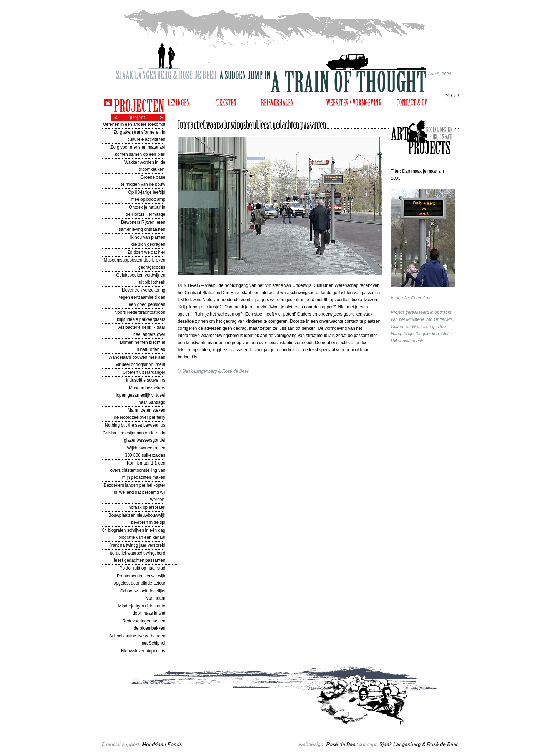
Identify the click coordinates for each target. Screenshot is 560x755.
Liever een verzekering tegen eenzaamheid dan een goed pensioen (142, 297)
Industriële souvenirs (145, 380)
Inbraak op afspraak (146, 507)
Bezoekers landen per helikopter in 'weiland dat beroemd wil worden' (134, 492)
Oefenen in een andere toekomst (134, 124)
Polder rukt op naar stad (142, 568)
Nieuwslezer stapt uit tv (143, 651)
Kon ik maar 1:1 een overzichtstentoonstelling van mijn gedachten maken (137, 470)
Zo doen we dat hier (146, 252)
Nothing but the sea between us (135, 425)
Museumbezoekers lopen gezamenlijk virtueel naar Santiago (140, 395)
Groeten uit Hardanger (144, 372)
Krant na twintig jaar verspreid (137, 545)
